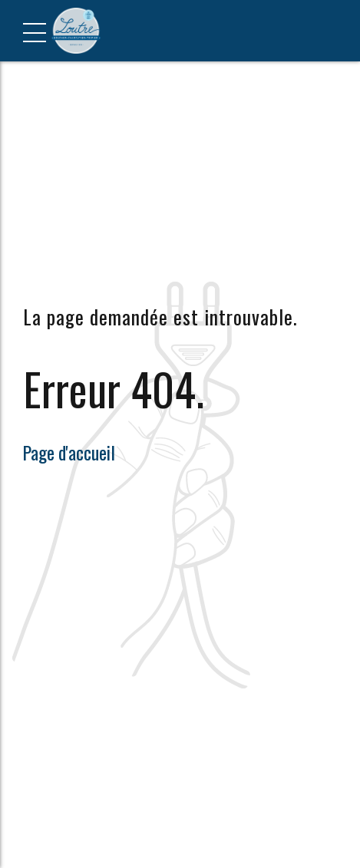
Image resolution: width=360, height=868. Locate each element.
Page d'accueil (69, 452)
